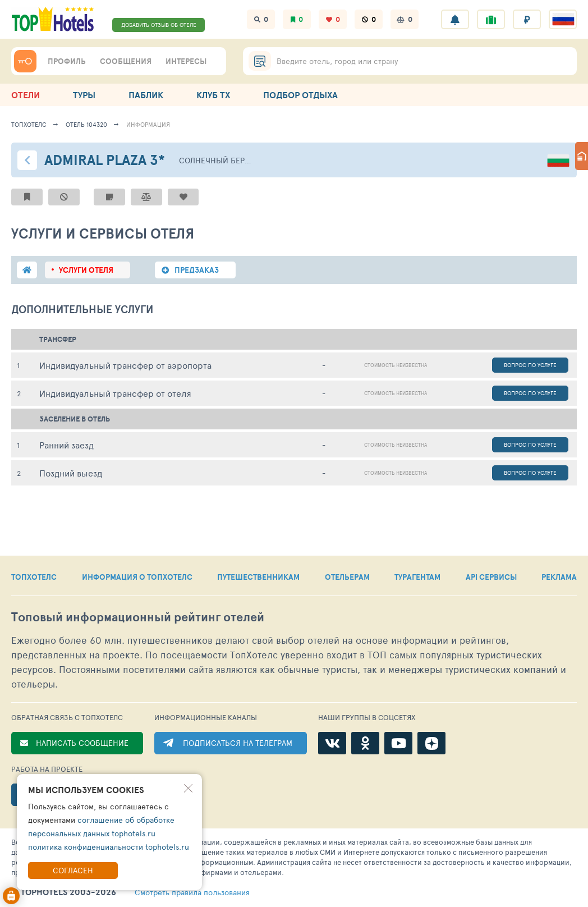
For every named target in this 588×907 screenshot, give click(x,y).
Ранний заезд (66, 445)
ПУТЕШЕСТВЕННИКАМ (258, 577)
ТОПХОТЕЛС (34, 577)
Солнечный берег (215, 160)
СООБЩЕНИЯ (126, 61)
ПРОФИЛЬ (67, 61)
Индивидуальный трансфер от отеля (115, 393)
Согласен (73, 870)
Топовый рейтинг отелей (138, 617)
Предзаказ (197, 270)
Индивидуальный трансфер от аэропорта (125, 365)
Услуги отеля (86, 270)
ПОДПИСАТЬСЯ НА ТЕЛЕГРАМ (238, 743)
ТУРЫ (84, 95)
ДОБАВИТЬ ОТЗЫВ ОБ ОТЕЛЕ (159, 25)
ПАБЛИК (146, 95)
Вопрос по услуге (530, 365)
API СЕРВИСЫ (491, 577)
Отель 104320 (86, 124)
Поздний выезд (71, 473)
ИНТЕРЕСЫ (186, 61)
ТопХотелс (29, 124)
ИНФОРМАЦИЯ (148, 124)
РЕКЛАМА (559, 577)
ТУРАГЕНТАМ (417, 577)
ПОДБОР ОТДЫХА (300, 95)
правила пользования (192, 892)
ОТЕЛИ (26, 95)
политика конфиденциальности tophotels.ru (109, 847)
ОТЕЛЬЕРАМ (347, 577)
